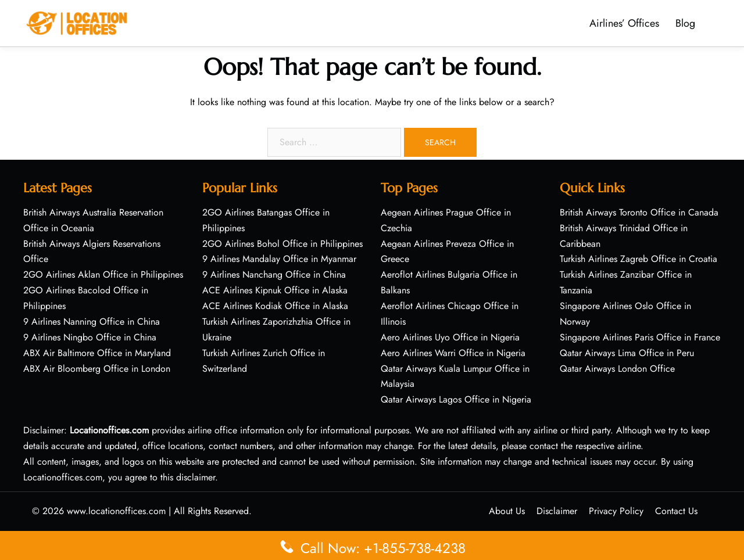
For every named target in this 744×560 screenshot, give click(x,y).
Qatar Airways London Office (617, 369)
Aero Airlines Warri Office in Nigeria (453, 353)
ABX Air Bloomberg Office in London (97, 369)
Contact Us (676, 511)
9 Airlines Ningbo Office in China (90, 337)
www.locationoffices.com (116, 511)
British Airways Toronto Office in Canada (639, 212)
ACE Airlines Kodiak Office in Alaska (275, 306)
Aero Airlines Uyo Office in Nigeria (450, 337)
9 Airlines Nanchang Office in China (274, 274)
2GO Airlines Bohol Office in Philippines (282, 244)
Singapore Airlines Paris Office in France (640, 337)
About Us (507, 511)
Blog (685, 23)
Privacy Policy (616, 511)
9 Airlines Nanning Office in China (92, 322)
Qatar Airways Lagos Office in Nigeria (456, 399)
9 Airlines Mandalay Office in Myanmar (279, 259)
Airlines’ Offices (624, 23)
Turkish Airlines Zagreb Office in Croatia (639, 259)
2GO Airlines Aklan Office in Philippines (103, 274)
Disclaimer (557, 511)
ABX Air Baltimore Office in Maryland (97, 353)
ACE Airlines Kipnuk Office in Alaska (275, 290)
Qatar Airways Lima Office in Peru (627, 353)
